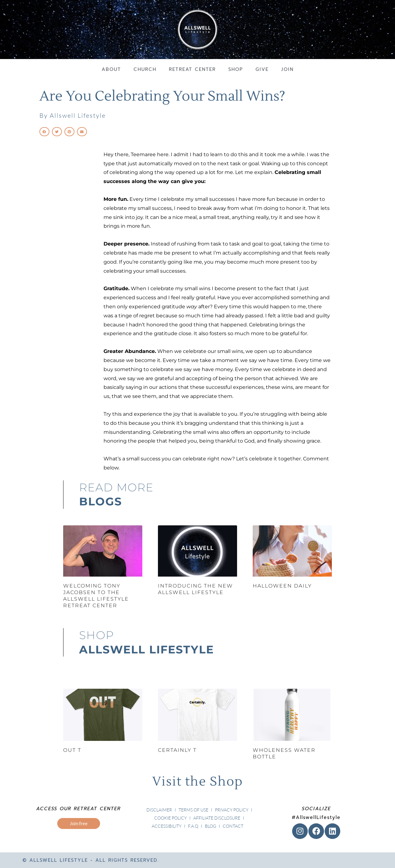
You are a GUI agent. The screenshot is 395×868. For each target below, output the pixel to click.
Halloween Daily (282, 586)
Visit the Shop (198, 782)
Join (287, 69)
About (111, 69)
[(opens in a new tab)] (103, 715)
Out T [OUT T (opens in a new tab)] (72, 750)
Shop (236, 69)
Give (262, 69)
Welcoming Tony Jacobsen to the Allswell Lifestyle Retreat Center (96, 595)
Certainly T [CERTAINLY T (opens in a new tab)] (177, 750)
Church (145, 69)
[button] (44, 132)
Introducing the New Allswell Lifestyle (195, 589)
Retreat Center (192, 69)
